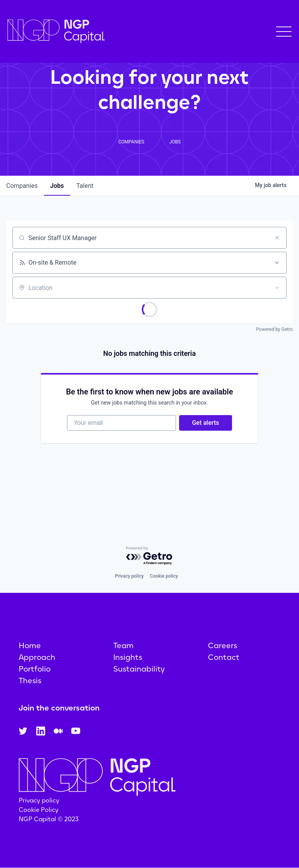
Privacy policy (129, 576)
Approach (37, 657)
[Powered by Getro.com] (149, 556)
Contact (224, 657)
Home (30, 645)
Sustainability (139, 669)
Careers (222, 645)
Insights (128, 657)
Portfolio (35, 669)
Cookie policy (164, 576)
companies (22, 186)
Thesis (30, 681)
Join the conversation (59, 708)
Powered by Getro (274, 329)
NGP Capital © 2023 (49, 819)
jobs (57, 186)
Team (123, 645)
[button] (284, 32)
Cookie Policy (39, 810)
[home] (56, 31)
